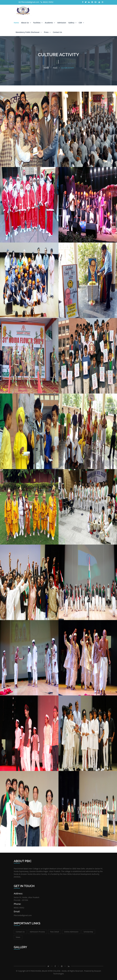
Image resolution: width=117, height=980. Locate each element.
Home (16, 23)
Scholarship (88, 932)
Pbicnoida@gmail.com (29, 2)
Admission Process (37, 932)
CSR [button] (81, 23)
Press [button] (47, 32)
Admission (62, 23)
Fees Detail (55, 932)
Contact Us (57, 32)
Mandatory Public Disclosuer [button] (29, 32)
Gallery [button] (72, 23)
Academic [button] (50, 23)
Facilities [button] (38, 23)
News (18, 937)
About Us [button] (26, 23)
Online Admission (71, 932)
